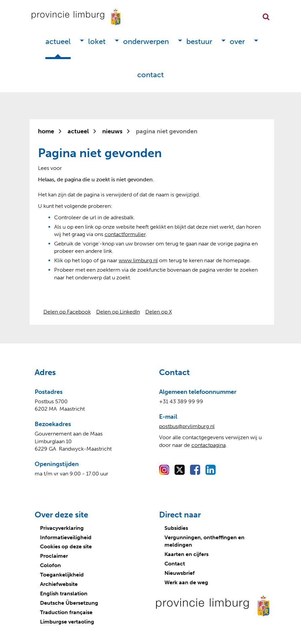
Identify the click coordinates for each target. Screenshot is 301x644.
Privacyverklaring (62, 528)
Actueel (58, 41)
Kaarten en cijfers (186, 554)
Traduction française (66, 612)
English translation (64, 593)
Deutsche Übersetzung (69, 603)
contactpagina (209, 445)
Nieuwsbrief (180, 573)
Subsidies (176, 528)
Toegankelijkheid (62, 575)
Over (237, 41)
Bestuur (199, 41)
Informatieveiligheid (66, 537)
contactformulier (125, 234)
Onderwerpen (146, 41)
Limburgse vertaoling (67, 622)
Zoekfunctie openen (266, 17)
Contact (150, 75)
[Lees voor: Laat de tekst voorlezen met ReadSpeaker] (50, 168)
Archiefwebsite (59, 584)
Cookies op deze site (66, 546)
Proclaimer (54, 556)
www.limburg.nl (138, 260)
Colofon (50, 565)
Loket (97, 41)
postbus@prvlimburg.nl (187, 426)
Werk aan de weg (186, 582)
